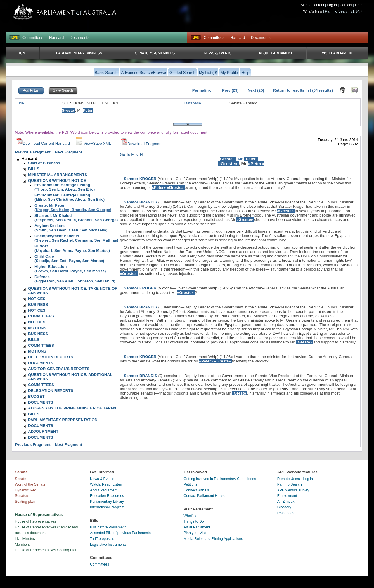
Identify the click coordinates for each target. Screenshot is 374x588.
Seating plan (25, 502)
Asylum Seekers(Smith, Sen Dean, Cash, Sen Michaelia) (71, 228)
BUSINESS (38, 305)
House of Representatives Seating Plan (46, 550)
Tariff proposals (102, 539)
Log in (332, 5)
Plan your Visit (195, 533)
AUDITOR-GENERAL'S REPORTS (59, 369)
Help (359, 5)
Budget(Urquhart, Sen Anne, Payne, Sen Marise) (72, 248)
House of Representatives (36, 521)
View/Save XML (93, 143)
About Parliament (104, 490)
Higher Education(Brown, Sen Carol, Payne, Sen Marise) (70, 269)
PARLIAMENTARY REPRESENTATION (63, 420)
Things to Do (194, 521)
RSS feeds (286, 513)
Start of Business (44, 163)
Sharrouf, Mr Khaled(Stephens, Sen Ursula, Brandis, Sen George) (76, 218)
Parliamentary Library (107, 502)
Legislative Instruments (108, 545)
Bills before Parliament (108, 527)
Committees (33, 37)
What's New (313, 11)
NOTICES (37, 299)
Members (22, 545)
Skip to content (312, 5)
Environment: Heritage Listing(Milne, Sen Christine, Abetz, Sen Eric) (70, 197)
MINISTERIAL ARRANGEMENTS (58, 175)
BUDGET (36, 396)
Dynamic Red (26, 490)
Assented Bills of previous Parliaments (120, 533)
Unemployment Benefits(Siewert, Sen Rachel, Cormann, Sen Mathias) (76, 238)
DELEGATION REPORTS (51, 357)
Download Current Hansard (43, 143)
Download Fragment (142, 144)
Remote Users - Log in (295, 479)
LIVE (14, 38)
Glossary (284, 507)
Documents (80, 37)
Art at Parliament (197, 527)
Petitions (190, 484)
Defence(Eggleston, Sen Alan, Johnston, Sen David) (75, 279)
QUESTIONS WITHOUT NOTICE (57, 180)
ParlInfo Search (290, 484)
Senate (21, 479)
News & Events (102, 479)
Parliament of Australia (64, 12)
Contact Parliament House (204, 496)
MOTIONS (37, 328)
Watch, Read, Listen (106, 484)
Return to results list (292, 90)
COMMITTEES (41, 316)
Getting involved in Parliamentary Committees (220, 479)
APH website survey (293, 490)
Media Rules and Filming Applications (213, 539)
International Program (107, 507)
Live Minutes (25, 539)
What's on (191, 516)
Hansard (56, 37)
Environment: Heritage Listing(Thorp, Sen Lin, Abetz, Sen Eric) (65, 187)
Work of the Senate (30, 484)
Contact (346, 5)
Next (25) (256, 90)
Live (196, 38)
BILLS (34, 169)
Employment (287, 496)
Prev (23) (230, 90)
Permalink (202, 90)
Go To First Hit (132, 155)
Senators (22, 496)
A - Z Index (286, 502)
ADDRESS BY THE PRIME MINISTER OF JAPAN (72, 408)
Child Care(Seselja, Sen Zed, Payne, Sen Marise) (69, 259)
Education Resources (107, 496)
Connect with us (196, 490)
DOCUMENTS (41, 363)
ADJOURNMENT (43, 431)
